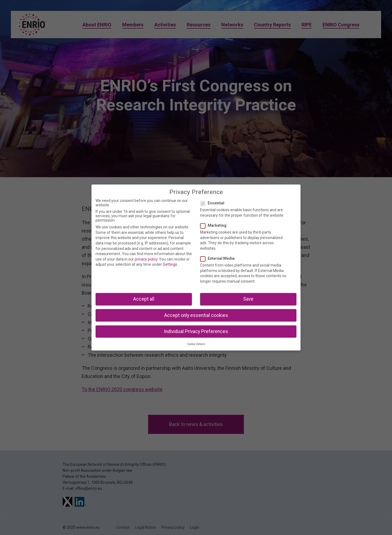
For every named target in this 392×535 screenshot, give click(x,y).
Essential (214, 203)
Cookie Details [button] (196, 344)
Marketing (215, 225)
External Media (219, 258)
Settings (170, 264)
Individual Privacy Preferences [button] (196, 331)
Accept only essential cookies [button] (196, 315)
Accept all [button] (144, 299)
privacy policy (146, 259)
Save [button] (248, 299)
